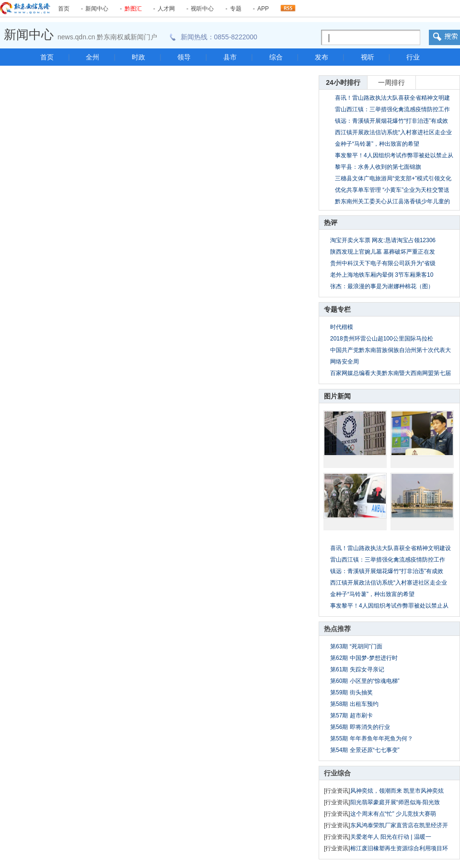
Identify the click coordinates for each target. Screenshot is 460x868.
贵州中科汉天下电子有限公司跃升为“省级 (383, 263)
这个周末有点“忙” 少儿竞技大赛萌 (393, 814)
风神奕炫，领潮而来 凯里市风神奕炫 (397, 791)
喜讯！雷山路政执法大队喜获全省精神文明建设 (391, 548)
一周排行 (391, 82)
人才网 (166, 9)
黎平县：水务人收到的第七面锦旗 (378, 167)
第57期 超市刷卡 (351, 716)
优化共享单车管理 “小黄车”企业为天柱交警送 (392, 190)
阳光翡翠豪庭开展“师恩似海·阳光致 (395, 802)
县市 (230, 57)
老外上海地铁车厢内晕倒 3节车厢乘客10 (382, 275)
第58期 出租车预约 (354, 704)
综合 (276, 57)
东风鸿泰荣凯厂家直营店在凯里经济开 (399, 825)
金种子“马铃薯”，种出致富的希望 (377, 144)
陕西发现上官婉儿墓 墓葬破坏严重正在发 (383, 252)
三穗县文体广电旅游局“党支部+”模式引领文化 (393, 178)
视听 (368, 57)
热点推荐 (337, 629)
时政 (138, 57)
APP (263, 9)
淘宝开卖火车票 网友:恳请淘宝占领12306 (383, 240)
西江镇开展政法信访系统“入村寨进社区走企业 (389, 583)
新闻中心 (97, 9)
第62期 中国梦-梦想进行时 (364, 658)
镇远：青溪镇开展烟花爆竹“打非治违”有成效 (391, 121)
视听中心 (202, 9)
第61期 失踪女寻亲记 (357, 669)
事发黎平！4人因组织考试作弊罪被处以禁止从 (389, 606)
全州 (92, 57)
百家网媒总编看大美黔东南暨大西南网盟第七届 (391, 373)
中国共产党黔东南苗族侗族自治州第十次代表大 (391, 350)
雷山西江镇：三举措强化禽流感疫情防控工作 (392, 109)
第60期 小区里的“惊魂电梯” (365, 681)
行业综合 (337, 773)
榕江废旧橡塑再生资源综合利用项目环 (399, 848)
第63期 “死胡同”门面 (356, 646)
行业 (413, 57)
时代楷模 (342, 327)
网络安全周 (345, 362)
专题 (236, 9)
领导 (184, 57)
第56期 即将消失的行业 (360, 727)
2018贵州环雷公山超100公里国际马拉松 (382, 339)
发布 (322, 57)
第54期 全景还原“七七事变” (365, 750)
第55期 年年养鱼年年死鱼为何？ (372, 739)
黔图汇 (133, 9)
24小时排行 (343, 82)
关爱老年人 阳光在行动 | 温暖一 (391, 837)
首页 (64, 9)
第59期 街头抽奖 (351, 692)
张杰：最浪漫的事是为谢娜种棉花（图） (382, 286)
